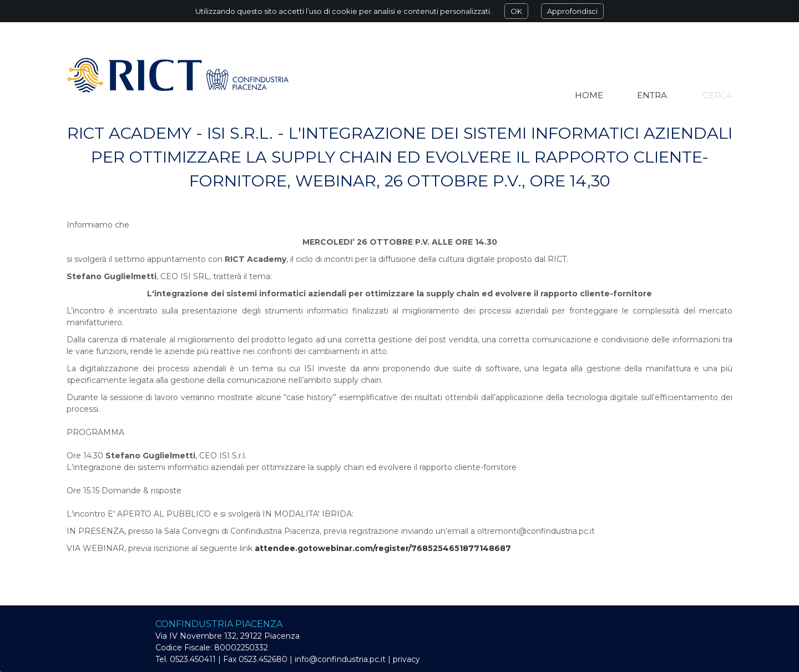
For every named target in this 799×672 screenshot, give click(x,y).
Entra (652, 95)
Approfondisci (572, 11)
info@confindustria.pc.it (340, 659)
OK (516, 11)
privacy (406, 659)
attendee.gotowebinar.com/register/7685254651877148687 (383, 548)
